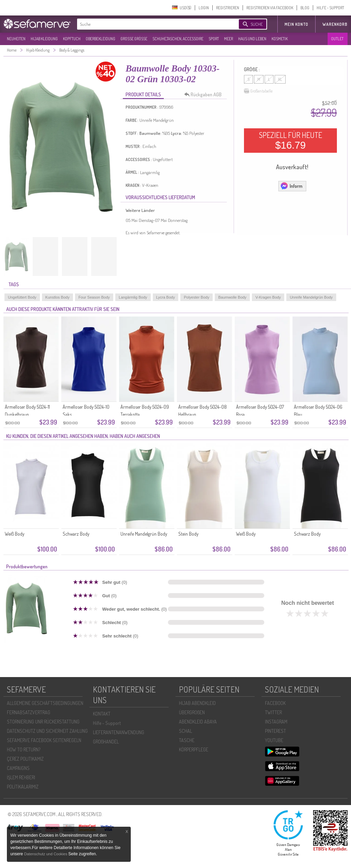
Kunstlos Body (57, 297)
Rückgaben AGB (205, 95)
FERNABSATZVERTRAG (29, 712)
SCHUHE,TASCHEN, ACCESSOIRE (178, 39)
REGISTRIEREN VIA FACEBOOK (270, 8)
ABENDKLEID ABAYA (198, 722)
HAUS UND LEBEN (252, 39)
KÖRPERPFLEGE (194, 749)
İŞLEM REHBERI (21, 777)
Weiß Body (15, 534)
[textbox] (152, 24)
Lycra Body (166, 297)
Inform (291, 186)
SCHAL (185, 731)
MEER (228, 39)
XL (280, 79)
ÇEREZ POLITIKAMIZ (25, 759)
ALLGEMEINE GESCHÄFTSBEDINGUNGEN (45, 703)
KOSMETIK (280, 39)
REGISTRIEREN (228, 8)
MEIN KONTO (296, 24)
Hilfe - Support (107, 723)
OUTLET (337, 39)
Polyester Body (196, 297)
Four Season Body (94, 297)
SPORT (214, 39)
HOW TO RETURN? (24, 749)
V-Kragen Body (268, 297)
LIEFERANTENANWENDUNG (119, 732)
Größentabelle (258, 91)
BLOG (305, 8)
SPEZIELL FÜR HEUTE (290, 140)
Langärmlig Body (133, 297)
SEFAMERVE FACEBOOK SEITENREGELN (44, 740)
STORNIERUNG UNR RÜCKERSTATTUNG (43, 722)
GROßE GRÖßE (134, 39)
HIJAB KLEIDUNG (44, 39)
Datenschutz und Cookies (46, 854)
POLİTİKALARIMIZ (23, 787)
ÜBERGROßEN (192, 712)
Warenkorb (335, 24)
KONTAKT (102, 714)
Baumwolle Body (232, 297)
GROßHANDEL (106, 742)
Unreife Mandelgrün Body (311, 297)
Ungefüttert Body (22, 297)
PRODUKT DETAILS (143, 94)
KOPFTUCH (72, 39)
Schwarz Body (76, 534)
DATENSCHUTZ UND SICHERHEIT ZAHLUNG (47, 731)
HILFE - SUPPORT (330, 8)
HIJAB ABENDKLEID (197, 703)
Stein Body (188, 534)
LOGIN (204, 8)
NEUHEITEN (16, 39)
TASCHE (187, 740)
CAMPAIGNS (18, 768)
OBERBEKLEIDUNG (100, 39)
